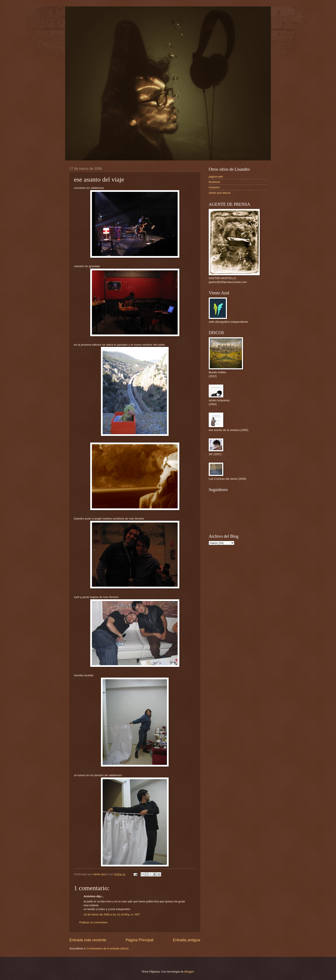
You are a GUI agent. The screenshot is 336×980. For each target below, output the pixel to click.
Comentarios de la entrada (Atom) (108, 948)
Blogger (189, 972)
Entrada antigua (187, 940)
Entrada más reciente (88, 940)
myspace (214, 187)
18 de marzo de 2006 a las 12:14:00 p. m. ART (112, 914)
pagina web (216, 177)
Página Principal (139, 940)
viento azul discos (220, 193)
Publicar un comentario (93, 922)
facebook (214, 182)
